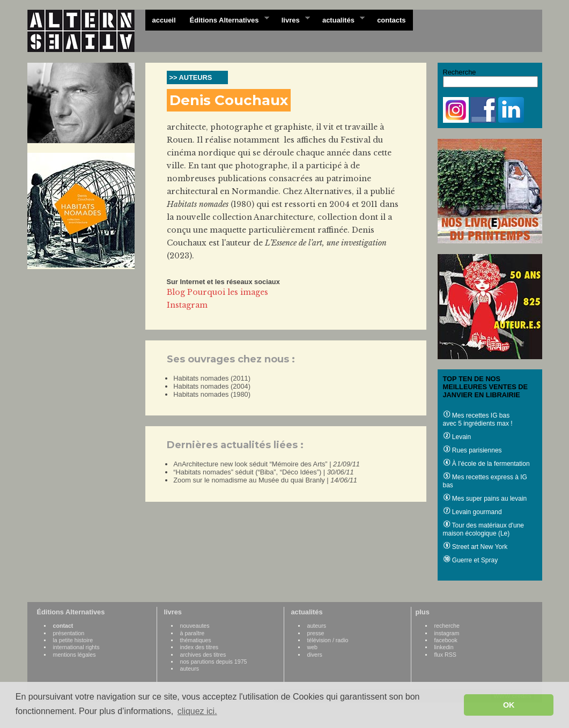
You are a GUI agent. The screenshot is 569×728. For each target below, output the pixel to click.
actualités (340, 19)
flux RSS (445, 655)
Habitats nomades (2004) (212, 386)
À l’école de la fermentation (486, 464)
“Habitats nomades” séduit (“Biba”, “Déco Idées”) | (263, 472)
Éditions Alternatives (226, 19)
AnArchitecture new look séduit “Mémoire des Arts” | (267, 464)
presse (316, 633)
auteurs (190, 668)
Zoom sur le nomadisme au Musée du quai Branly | (265, 480)
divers (315, 655)
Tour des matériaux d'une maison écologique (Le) (483, 529)
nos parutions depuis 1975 (214, 662)
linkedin (444, 647)
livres (292, 19)
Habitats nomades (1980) (212, 394)
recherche (447, 626)
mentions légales (75, 655)
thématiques (196, 640)
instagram (447, 633)
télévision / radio (328, 640)
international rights (76, 647)
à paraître (193, 633)
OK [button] (509, 705)
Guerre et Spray (471, 560)
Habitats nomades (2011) (212, 378)
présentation (69, 633)
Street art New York (475, 547)
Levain (457, 437)
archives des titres (203, 655)
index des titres (199, 647)
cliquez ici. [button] (197, 711)
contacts (391, 20)
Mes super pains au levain (485, 499)
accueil (164, 20)
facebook (446, 640)
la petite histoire (73, 640)
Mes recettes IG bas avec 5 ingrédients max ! (478, 419)
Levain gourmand (472, 512)
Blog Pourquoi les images (217, 292)
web (313, 647)
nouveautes (195, 626)
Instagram (187, 305)
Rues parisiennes (472, 450)
